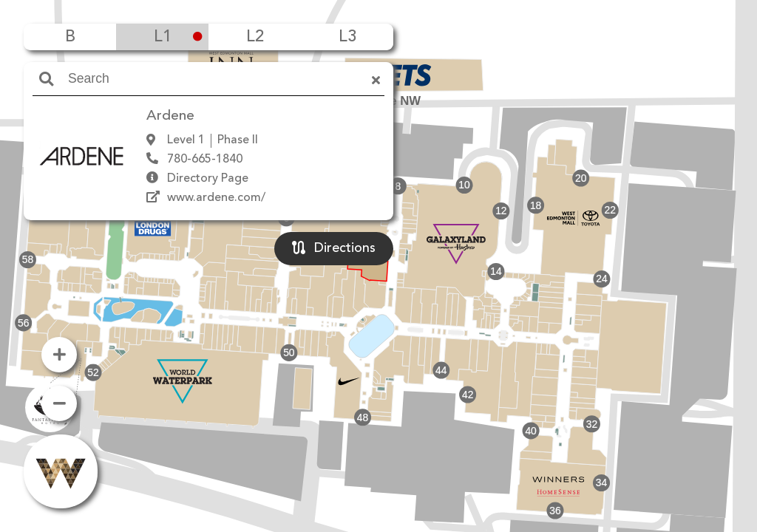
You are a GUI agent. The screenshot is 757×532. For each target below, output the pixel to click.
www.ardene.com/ (216, 198)
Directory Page (208, 179)
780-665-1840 (205, 160)
